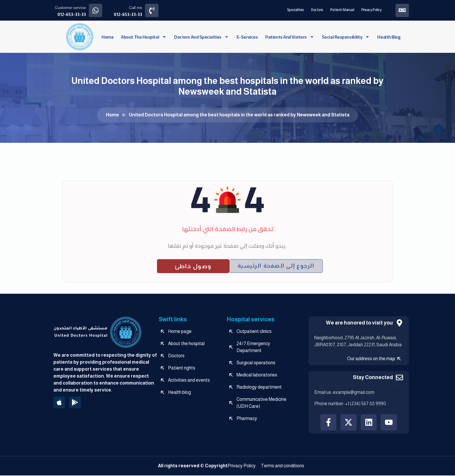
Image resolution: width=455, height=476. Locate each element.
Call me (136, 8)
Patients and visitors (290, 37)
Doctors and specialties (202, 37)
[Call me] (152, 10)
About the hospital (144, 37)
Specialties (295, 9)
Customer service (70, 8)
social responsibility (346, 37)
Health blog (389, 37)
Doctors (317, 9)
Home (108, 37)
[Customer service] (96, 10)
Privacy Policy (371, 9)
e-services (247, 37)
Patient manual (342, 9)
